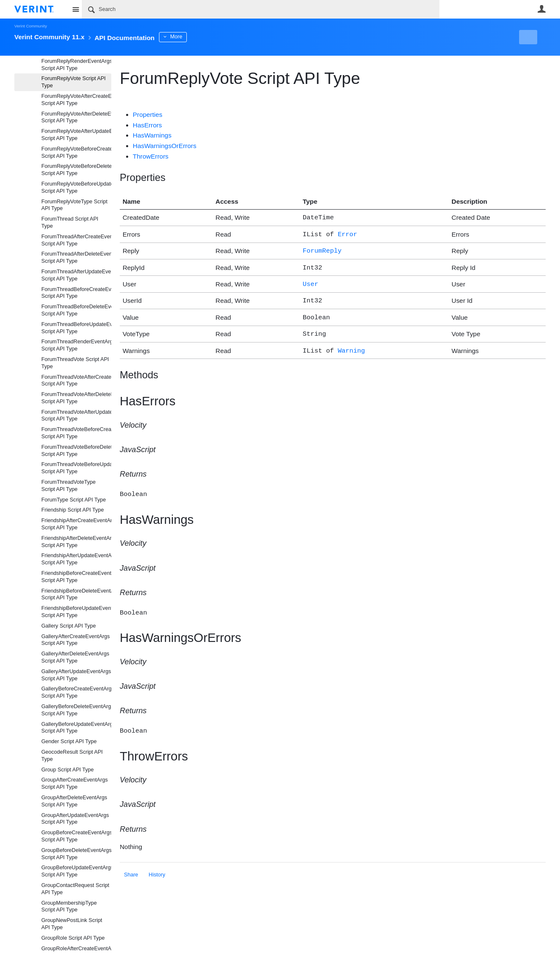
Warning (351, 344)
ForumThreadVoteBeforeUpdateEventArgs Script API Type (76, 468)
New (526, 37)
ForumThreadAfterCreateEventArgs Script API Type (76, 240)
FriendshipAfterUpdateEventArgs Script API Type (76, 559)
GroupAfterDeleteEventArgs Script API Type (74, 801)
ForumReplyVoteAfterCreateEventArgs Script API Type (76, 100)
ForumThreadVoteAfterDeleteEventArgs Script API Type (76, 398)
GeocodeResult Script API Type (72, 756)
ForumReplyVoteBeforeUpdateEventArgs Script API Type (76, 187)
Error (347, 233)
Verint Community (31, 26)
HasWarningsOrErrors (165, 146)
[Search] (261, 9)
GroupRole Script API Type (73, 938)
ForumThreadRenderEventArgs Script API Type (76, 345)
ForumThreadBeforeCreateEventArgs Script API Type (76, 293)
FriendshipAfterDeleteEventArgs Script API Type (76, 542)
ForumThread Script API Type (70, 222)
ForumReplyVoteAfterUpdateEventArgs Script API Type (76, 135)
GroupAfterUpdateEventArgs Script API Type (75, 819)
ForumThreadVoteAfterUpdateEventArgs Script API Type (76, 416)
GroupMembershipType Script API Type (69, 907)
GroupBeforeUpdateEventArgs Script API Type (76, 871)
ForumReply (322, 249)
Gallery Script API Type (69, 626)
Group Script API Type (67, 770)
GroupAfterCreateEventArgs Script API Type (75, 783)
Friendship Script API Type (73, 510)
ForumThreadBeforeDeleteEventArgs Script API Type (76, 310)
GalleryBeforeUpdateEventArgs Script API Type (76, 728)
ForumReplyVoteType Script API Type (74, 205)
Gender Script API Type (69, 741)
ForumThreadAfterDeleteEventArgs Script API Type (76, 257)
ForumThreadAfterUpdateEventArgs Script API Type (76, 275)
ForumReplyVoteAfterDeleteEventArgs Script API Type (76, 117)
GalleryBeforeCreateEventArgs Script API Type (76, 692)
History (157, 865)
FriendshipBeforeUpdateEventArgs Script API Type (76, 612)
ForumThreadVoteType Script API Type (69, 486)
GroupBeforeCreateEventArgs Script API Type (76, 836)
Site (75, 9)
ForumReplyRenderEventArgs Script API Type (76, 65)
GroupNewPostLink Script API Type (72, 924)
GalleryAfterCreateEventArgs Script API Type (75, 640)
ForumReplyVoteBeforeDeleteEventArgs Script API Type (76, 170)
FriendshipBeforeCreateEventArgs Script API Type (76, 577)
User (541, 9)
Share (131, 865)
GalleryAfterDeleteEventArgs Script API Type (75, 657)
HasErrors (147, 125)
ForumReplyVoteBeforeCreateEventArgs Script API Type (76, 152)
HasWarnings (152, 135)
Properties (148, 115)
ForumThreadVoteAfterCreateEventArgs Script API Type (76, 381)
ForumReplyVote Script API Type (74, 82)
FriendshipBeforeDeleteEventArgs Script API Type (76, 594)
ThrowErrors (151, 156)
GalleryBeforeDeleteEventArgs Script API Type (76, 710)
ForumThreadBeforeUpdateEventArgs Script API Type (76, 328)
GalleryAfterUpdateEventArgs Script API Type (76, 675)
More (200, 37)
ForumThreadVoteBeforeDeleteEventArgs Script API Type (76, 451)
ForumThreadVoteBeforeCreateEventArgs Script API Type (76, 433)
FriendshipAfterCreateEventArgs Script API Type (76, 524)
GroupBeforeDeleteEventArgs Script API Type (76, 854)
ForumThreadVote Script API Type (75, 363)
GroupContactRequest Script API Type (75, 889)
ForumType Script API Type (74, 500)
